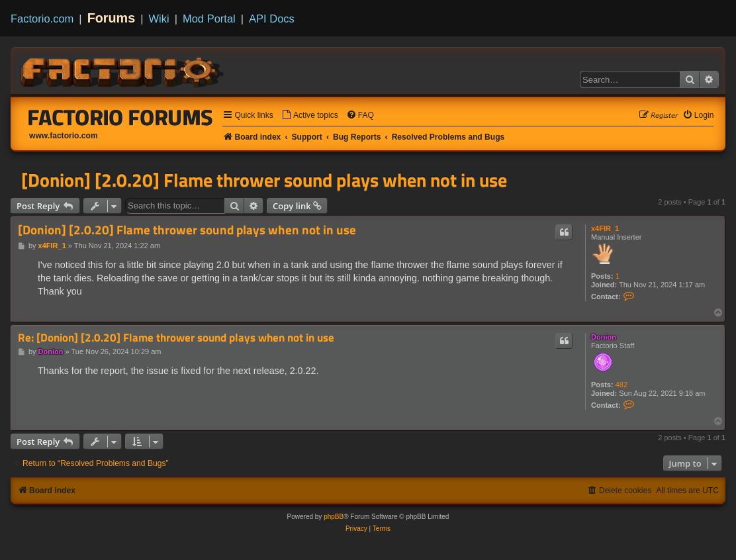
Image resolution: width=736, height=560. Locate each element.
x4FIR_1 (605, 228)
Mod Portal (209, 19)
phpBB (334, 517)
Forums (112, 18)
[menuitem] (310, 116)
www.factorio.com (64, 136)
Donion (604, 337)
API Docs (272, 19)
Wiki (159, 19)
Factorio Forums (120, 117)
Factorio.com (42, 19)
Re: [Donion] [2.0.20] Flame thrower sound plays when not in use (176, 338)
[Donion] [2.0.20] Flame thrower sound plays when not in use (264, 180)
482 (621, 385)
